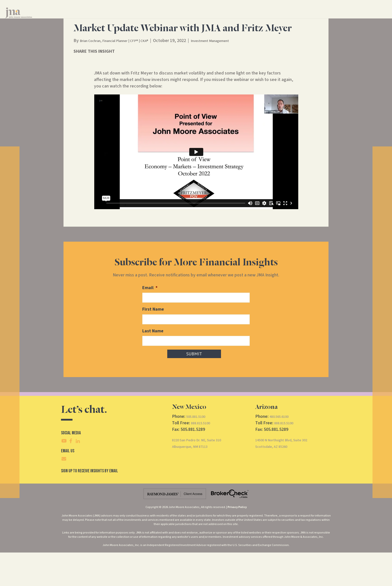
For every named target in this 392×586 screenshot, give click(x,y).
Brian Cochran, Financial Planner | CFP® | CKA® (123, 76)
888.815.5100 (203, 456)
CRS (293, 17)
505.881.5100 (198, 450)
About (221, 17)
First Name (153, 344)
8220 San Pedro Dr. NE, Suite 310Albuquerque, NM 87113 (203, 477)
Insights (245, 17)
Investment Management (233, 76)
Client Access (316, 17)
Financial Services (189, 17)
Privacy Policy (237, 541)
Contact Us (270, 17)
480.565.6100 (282, 450)
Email (150, 323)
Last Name (153, 365)
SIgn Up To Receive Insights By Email (89, 504)
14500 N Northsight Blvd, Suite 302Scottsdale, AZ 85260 (289, 477)
